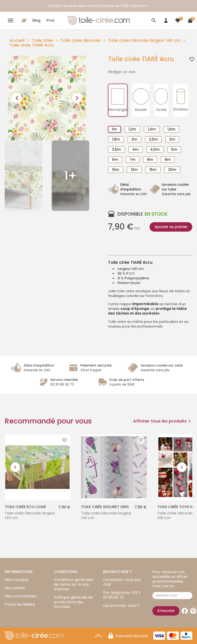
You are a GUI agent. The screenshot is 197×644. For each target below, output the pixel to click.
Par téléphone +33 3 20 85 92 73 (122, 595)
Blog (36, 20)
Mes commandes (21, 596)
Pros (50, 20)
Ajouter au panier (171, 227)
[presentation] (17, 98)
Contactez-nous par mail (122, 582)
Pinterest (193, 611)
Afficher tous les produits (163, 421)
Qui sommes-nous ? (121, 606)
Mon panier (15, 588)
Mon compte (17, 580)
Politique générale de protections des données (73, 602)
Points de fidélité (20, 604)
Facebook (185, 611)
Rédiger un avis (122, 72)
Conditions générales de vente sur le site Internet (73, 584)
